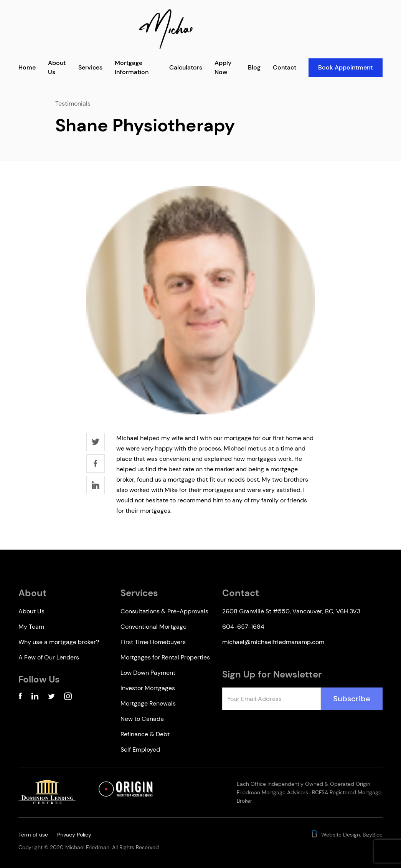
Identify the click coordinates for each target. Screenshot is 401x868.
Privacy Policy (74, 835)
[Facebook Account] (20, 698)
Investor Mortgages (148, 688)
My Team (31, 627)
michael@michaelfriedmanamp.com (273, 642)
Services (90, 67)
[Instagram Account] (68, 698)
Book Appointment (345, 67)
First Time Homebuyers (153, 642)
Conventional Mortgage (153, 627)
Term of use (33, 835)
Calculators (186, 67)
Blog (254, 67)
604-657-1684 (243, 627)
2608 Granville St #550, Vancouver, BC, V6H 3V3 (291, 611)
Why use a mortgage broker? (59, 642)
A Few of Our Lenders (49, 657)
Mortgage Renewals (148, 703)
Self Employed (140, 750)
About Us (31, 611)
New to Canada (142, 719)
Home (27, 67)
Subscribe (352, 699)
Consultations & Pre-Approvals (164, 611)
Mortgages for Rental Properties (165, 657)
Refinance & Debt (145, 734)
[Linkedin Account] (35, 698)
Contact (285, 67)
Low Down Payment (148, 673)
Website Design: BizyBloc (347, 835)
